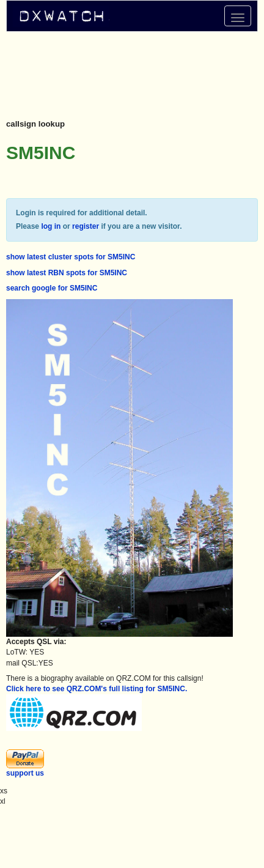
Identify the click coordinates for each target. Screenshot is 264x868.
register (86, 226)
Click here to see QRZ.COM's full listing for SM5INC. (97, 689)
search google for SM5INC (52, 288)
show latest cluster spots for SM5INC (71, 257)
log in (51, 226)
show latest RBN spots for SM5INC (67, 273)
